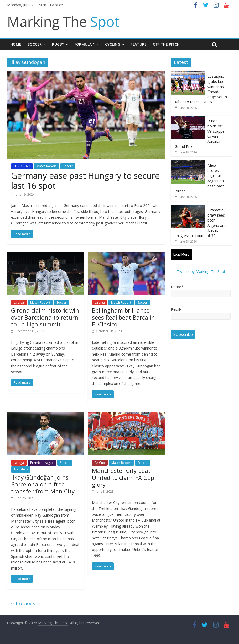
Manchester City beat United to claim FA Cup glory (123, 477)
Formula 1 (85, 44)
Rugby (58, 44)
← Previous (22, 603)
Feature (139, 44)
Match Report (46, 166)
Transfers (21, 469)
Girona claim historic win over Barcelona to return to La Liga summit (45, 317)
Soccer (35, 44)
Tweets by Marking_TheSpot (201, 272)
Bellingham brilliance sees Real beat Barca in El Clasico (123, 317)
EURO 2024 (22, 166)
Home (16, 44)
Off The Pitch (166, 44)
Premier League (42, 463)
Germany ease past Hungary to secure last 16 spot (85, 181)
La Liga (19, 302)
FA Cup (100, 463)
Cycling (113, 44)
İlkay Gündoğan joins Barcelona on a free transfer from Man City (43, 484)
